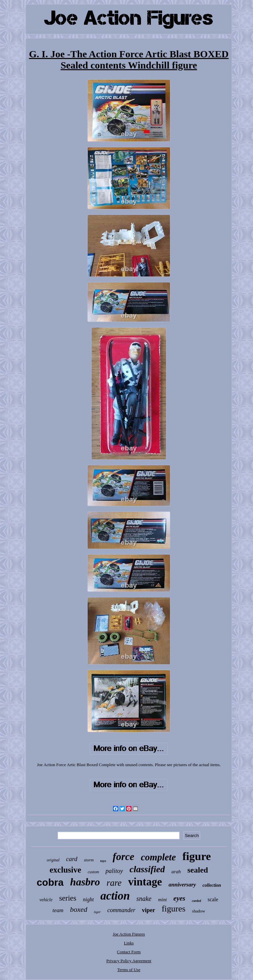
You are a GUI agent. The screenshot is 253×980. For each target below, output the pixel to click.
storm (89, 860)
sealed (198, 870)
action (115, 896)
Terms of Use (129, 970)
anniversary (182, 885)
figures (174, 909)
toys (103, 861)
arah (176, 872)
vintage (145, 882)
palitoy (114, 871)
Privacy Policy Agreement (129, 961)
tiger (97, 912)
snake (144, 899)
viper (149, 910)
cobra (50, 882)
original (53, 860)
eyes (179, 898)
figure (197, 856)
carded (196, 901)
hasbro (85, 882)
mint (163, 900)
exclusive (66, 870)
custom (93, 872)
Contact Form (129, 952)
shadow (199, 911)
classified (147, 869)
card (72, 859)
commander (121, 910)
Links (129, 943)
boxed (79, 909)
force (123, 857)
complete (158, 857)
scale (213, 899)
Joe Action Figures (129, 934)
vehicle (46, 900)
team (58, 910)
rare (114, 883)
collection (212, 885)
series (68, 898)
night (88, 899)
